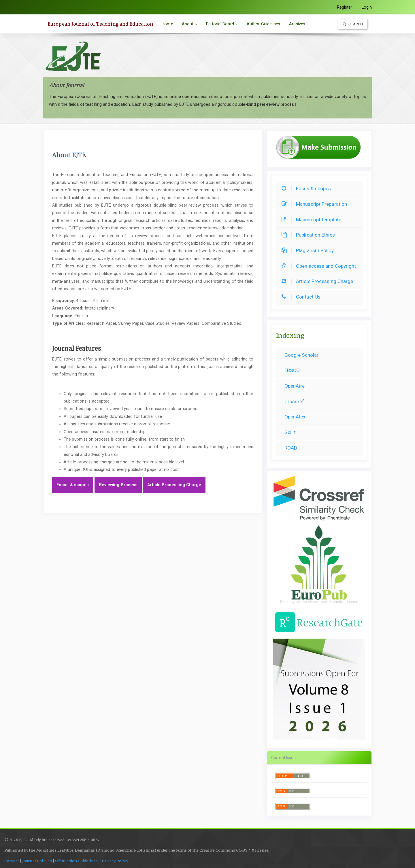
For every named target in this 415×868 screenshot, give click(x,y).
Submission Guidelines (77, 861)
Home (167, 24)
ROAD (291, 448)
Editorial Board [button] (222, 24)
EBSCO (292, 370)
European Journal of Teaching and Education (100, 24)
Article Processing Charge (174, 485)
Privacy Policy (115, 861)
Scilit (290, 432)
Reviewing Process (118, 485)
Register (345, 7)
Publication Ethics (310, 235)
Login (367, 7)
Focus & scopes (73, 485)
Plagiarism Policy (309, 250)
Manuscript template (313, 220)
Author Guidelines (264, 24)
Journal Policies (37, 861)
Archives (297, 24)
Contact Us (302, 297)
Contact (12, 861)
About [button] (190, 24)
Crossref (294, 401)
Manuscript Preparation (316, 204)
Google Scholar (301, 355)
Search (353, 24)
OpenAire (295, 386)
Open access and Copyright (320, 266)
